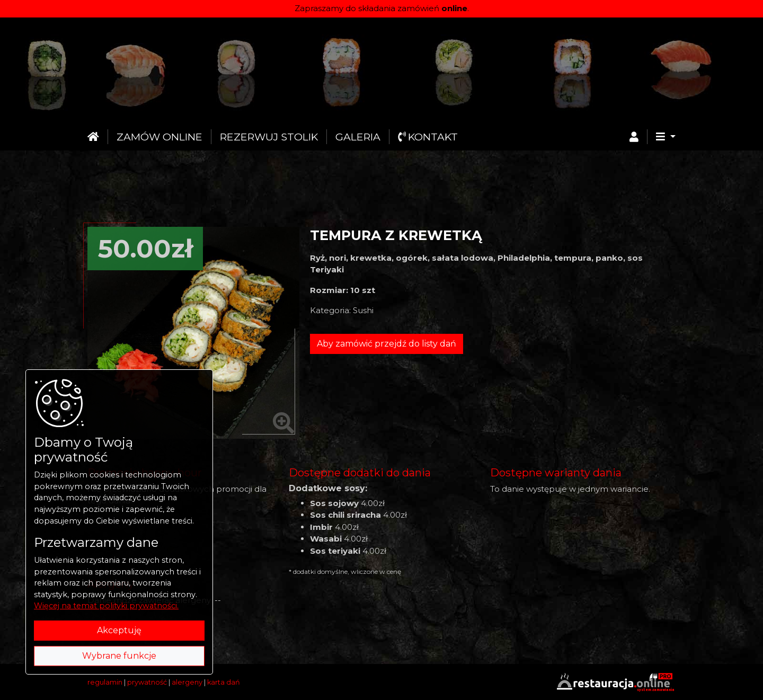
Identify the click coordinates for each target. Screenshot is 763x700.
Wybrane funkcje (119, 656)
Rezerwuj (269, 137)
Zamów (159, 137)
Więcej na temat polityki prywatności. (106, 606)
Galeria (358, 137)
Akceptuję (119, 630)
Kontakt (428, 137)
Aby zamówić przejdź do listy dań (387, 344)
